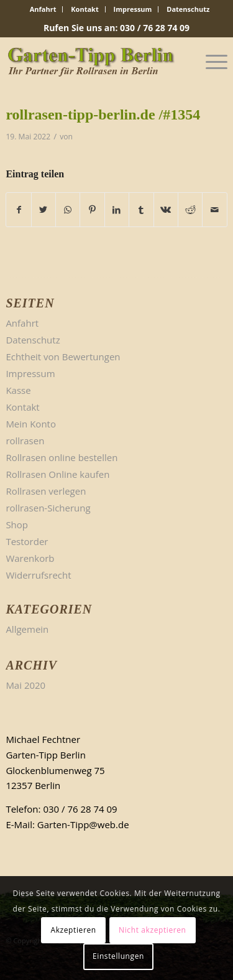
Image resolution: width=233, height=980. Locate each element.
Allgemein (27, 629)
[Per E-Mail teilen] (214, 210)
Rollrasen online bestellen (62, 457)
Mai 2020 (25, 685)
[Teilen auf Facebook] (18, 210)
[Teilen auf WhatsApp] (68, 210)
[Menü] (210, 62)
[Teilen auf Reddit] (190, 210)
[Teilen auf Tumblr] (141, 210)
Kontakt (85, 9)
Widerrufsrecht (38, 575)
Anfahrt (43, 9)
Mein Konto (31, 424)
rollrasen (25, 441)
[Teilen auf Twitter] (43, 210)
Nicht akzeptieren (153, 930)
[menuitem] (43, 9)
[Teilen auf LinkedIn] (117, 210)
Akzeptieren (73, 930)
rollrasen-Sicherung (48, 508)
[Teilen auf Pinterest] (92, 210)
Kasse (18, 390)
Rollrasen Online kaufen (57, 474)
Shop (17, 525)
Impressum (133, 9)
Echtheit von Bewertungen (63, 357)
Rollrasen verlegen (46, 491)
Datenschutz (188, 9)
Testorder (27, 541)
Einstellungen (118, 956)
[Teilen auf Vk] (166, 210)
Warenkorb (30, 558)
